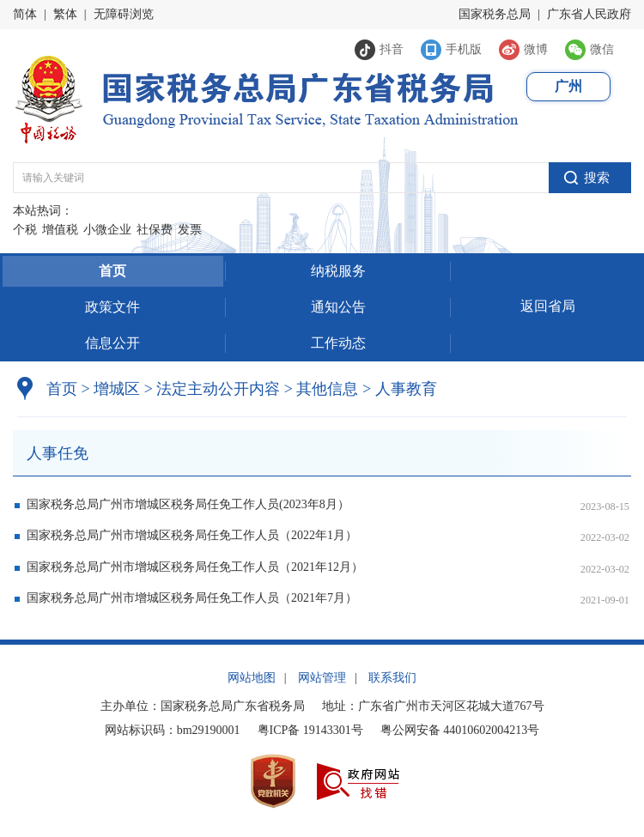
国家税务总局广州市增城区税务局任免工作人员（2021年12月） (195, 567)
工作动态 (338, 343)
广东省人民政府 (589, 14)
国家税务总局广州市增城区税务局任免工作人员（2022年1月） (192, 535)
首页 (112, 271)
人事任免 (58, 453)
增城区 (117, 389)
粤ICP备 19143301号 (310, 730)
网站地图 (252, 678)
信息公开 (112, 343)
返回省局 (548, 306)
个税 (25, 230)
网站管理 (322, 678)
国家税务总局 (495, 14)
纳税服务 (338, 271)
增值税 (60, 230)
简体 (25, 14)
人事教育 (400, 389)
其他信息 (322, 389)
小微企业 (107, 230)
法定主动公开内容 (218, 389)
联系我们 (392, 678)
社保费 (155, 230)
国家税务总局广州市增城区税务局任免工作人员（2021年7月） (192, 598)
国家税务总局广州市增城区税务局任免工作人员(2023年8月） (188, 504)
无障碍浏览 (124, 14)
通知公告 (338, 307)
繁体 (65, 14)
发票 (190, 230)
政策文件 (112, 307)
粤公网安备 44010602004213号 (460, 730)
